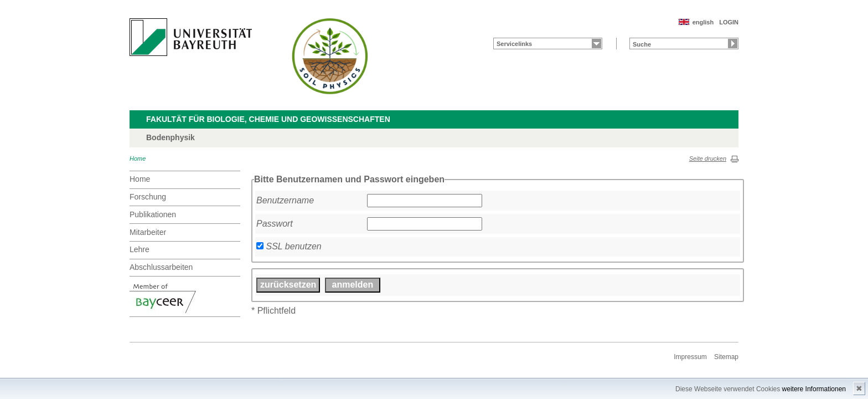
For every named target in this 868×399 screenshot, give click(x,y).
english (703, 22)
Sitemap (726, 357)
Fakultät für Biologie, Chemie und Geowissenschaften (268, 119)
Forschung (148, 197)
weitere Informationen (814, 389)
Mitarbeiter (148, 232)
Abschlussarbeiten (161, 267)
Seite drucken (708, 158)
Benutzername (285, 200)
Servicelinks (514, 44)
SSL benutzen (293, 246)
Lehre (139, 249)
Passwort (275, 224)
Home (138, 158)
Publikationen (153, 214)
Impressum (690, 357)
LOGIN (729, 22)
